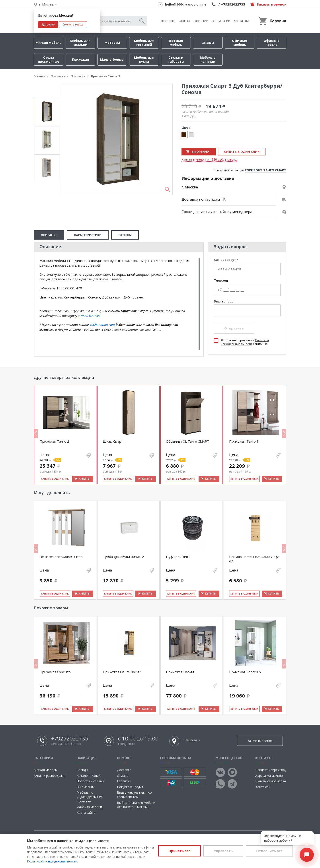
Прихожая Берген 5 (245, 672)
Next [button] (284, 433)
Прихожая (80, 59)
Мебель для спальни (80, 43)
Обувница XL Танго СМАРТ (188, 441)
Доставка (168, 21)
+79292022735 (233, 4)
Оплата (184, 21)
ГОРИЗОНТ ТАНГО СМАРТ (266, 170)
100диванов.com (102, 325)
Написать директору (271, 770)
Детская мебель (176, 43)
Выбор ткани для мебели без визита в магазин (136, 805)
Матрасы (112, 43)
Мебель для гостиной (144, 43)
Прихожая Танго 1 (244, 441)
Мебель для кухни (144, 59)
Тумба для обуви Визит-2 (123, 557)
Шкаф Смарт (113, 441)
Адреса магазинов (269, 776)
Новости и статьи (90, 781)
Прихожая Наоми (180, 672)
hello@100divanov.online (186, 4)
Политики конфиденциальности (245, 342)
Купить (84, 479)
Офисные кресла (272, 43)
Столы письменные (49, 59)
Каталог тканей (89, 776)
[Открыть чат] (307, 855)
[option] (47, 111)
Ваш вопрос (223, 301)
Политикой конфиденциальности (52, 861)
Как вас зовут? (226, 260)
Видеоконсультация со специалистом (134, 795)
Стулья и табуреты (176, 59)
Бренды (82, 770)
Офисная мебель (240, 43)
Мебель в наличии (208, 59)
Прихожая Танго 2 (54, 441)
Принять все (180, 851)
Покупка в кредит (130, 787)
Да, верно (48, 24)
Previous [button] (36, 433)
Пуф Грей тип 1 (178, 557)
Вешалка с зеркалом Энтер (61, 557)
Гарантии (201, 21)
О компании (221, 21)
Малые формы (112, 59)
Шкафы (208, 43)
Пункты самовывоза (271, 781)
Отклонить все (269, 851)
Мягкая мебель (48, 43)
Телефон (221, 281)
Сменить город (73, 24)
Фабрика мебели (89, 807)
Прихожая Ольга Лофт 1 (122, 672)
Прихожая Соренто (55, 672)
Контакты (241, 21)
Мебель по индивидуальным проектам (89, 797)
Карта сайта (86, 813)
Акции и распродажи (49, 776)
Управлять (223, 851)
